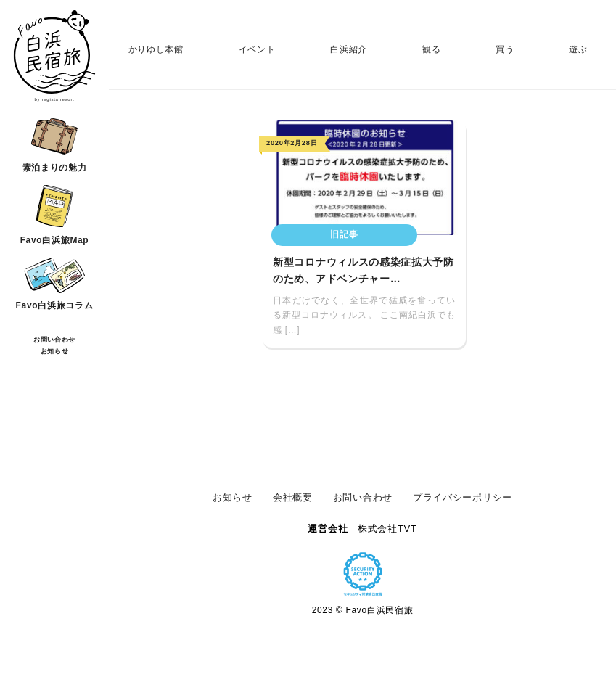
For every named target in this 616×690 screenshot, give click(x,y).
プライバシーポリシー (463, 497)
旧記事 (344, 234)
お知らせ (55, 351)
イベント (257, 49)
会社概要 (293, 497)
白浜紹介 (349, 49)
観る (431, 49)
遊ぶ (578, 49)
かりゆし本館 (156, 49)
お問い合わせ (54, 340)
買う (505, 49)
